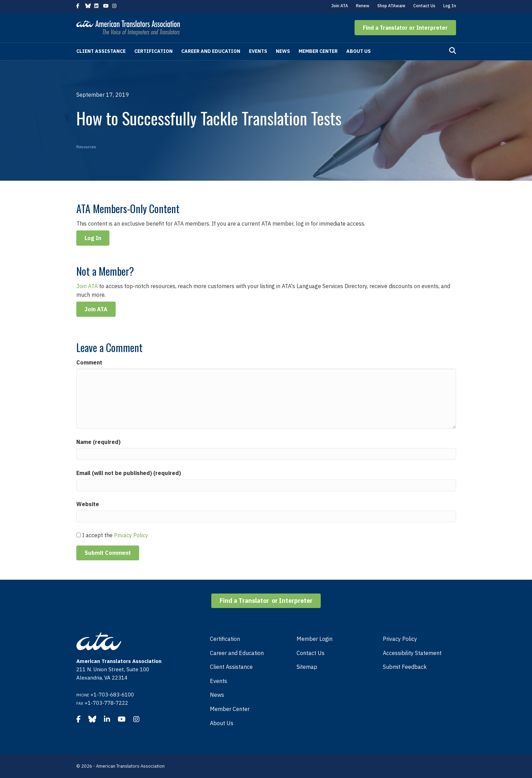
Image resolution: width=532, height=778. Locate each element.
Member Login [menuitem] (315, 639)
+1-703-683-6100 (112, 695)
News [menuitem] (217, 695)
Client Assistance (101, 51)
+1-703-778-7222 (106, 703)
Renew (363, 6)
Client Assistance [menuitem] (231, 667)
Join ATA (340, 6)
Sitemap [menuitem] (307, 667)
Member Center (318, 51)
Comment (89, 362)
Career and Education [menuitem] (237, 653)
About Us (359, 51)
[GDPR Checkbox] (79, 535)
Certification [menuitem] (225, 639)
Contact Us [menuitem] (311, 653)
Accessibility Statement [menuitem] (412, 653)
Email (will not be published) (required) (129, 473)
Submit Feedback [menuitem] (405, 667)
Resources (86, 147)
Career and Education (211, 51)
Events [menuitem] (219, 681)
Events (258, 51)
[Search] (453, 51)
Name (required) (98, 442)
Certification (153, 51)
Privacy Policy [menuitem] (400, 639)
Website (88, 504)
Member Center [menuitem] (230, 709)
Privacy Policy (131, 535)
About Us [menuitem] (222, 723)
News (283, 51)
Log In (450, 6)
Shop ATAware (391, 6)
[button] (405, 28)
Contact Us (424, 6)
